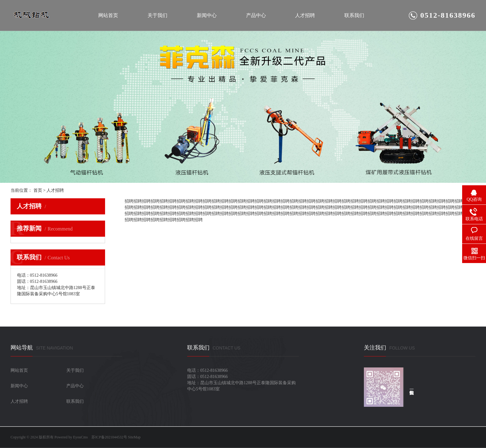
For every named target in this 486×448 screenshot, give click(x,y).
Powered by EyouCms (71, 437)
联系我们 (354, 15)
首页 (38, 190)
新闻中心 (207, 15)
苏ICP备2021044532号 (109, 437)
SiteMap (134, 437)
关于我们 (157, 15)
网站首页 (108, 15)
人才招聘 (305, 15)
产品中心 (256, 15)
